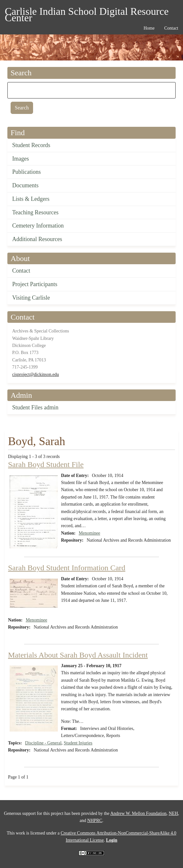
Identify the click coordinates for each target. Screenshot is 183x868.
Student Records (31, 145)
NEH (173, 813)
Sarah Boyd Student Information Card (67, 568)
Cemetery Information (38, 226)
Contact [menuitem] (171, 28)
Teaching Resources (35, 212)
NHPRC (95, 821)
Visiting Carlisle (31, 298)
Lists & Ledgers (31, 199)
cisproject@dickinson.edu (35, 374)
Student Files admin (35, 407)
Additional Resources (37, 239)
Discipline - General (43, 743)
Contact (21, 271)
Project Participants (35, 284)
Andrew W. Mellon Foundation (138, 813)
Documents (25, 185)
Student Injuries (78, 743)
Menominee (89, 533)
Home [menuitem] (149, 28)
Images (21, 159)
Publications (26, 172)
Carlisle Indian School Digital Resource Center (87, 12)
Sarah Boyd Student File (46, 464)
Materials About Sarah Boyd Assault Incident (78, 655)
